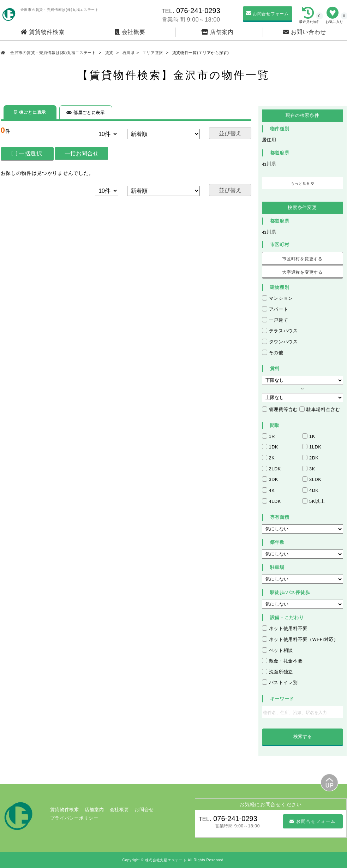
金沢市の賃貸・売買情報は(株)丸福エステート (53, 53)
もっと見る (303, 183)
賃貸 (109, 53)
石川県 (129, 53)
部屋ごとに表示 (86, 113)
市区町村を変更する (302, 259)
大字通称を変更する (302, 272)
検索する (303, 737)
